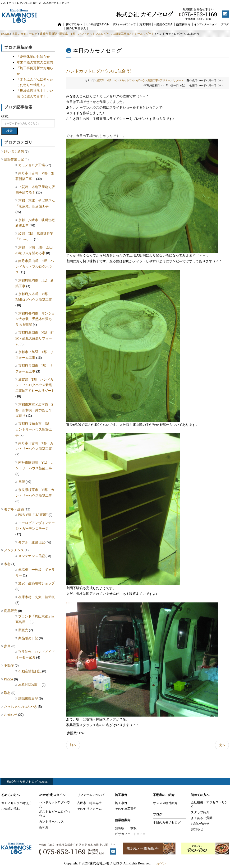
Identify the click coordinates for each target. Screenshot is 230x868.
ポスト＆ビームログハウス (55, 814)
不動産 (9, 666)
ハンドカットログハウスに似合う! (99, 71)
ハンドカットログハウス (55, 804)
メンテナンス (14, 550)
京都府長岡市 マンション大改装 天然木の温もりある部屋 (35, 319)
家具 (8, 646)
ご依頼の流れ (10, 809)
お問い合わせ (200, 824)
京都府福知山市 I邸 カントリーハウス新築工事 (34, 429)
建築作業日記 (48, 34)
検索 (9, 131)
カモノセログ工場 (32, 165)
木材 (8, 564)
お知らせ (11, 715)
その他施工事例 (126, 809)
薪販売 (24, 630)
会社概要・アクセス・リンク (209, 804)
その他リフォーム (89, 809)
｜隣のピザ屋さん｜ (73, 28)
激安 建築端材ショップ (38, 583)
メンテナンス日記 (32, 556)
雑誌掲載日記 (29, 699)
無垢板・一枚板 (126, 828)
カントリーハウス (51, 822)
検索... (6, 116)
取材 (8, 693)
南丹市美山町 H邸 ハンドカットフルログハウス (35, 267)
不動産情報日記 (30, 671)
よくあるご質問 (202, 818)
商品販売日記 (29, 638)
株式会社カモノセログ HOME (27, 782)
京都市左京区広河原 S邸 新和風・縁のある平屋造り (34, 410)
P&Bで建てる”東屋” (33, 515)
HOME (5, 34)
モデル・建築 (14, 509)
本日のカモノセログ (25, 34)
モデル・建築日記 (32, 542)
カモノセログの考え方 (17, 803)
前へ (73, 745)
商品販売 (11, 611)
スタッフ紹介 (200, 812)
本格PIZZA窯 (30, 685)
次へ (222, 745)
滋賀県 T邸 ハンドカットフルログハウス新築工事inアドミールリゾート (107, 34)
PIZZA (9, 679)
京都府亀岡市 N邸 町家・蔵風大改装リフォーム (35, 338)
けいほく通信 (14, 152)
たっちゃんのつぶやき (21, 707)
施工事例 (121, 803)
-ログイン (160, 863)
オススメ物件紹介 (165, 803)
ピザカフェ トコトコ (130, 834)
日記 (22, 482)
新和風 (44, 827)
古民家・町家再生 (89, 803)
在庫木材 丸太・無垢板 (37, 597)
